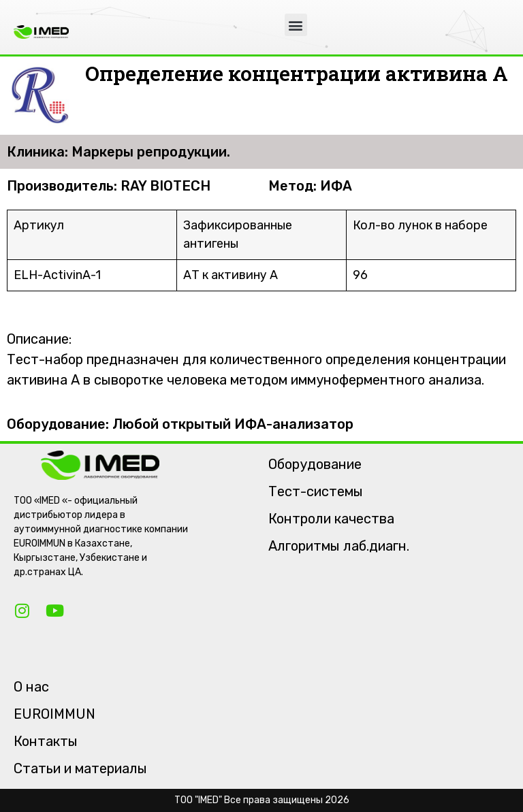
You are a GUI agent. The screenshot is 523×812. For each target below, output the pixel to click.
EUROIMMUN (54, 714)
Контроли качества (331, 519)
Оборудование (315, 464)
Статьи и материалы (80, 768)
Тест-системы (316, 491)
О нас (31, 687)
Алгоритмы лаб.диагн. (339, 546)
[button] (296, 25)
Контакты (46, 741)
